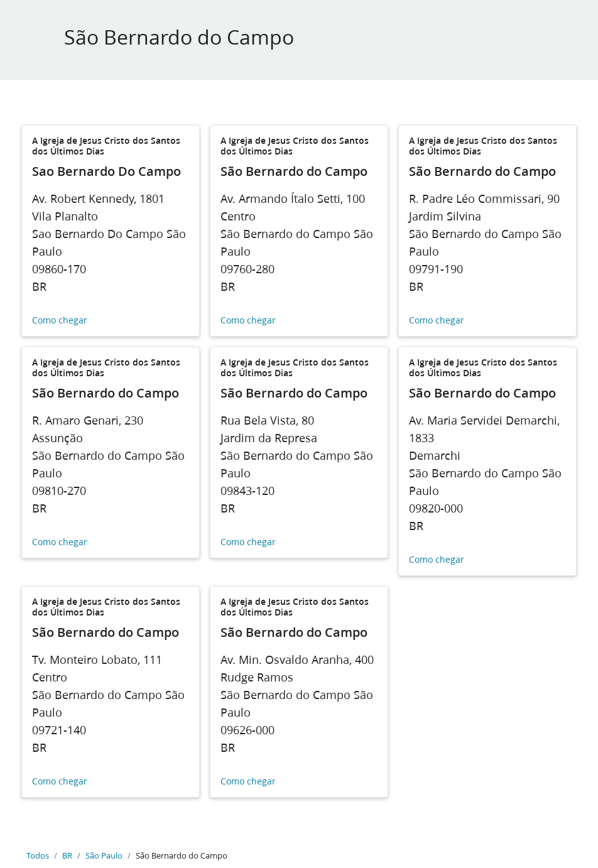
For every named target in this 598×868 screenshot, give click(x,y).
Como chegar (60, 321)
